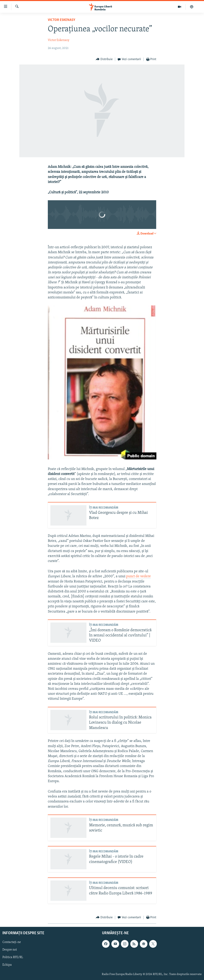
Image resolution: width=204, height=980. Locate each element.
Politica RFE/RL (13, 957)
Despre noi (10, 950)
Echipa (7, 965)
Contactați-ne (12, 942)
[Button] (104, 59)
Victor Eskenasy (62, 20)
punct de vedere (138, 576)
